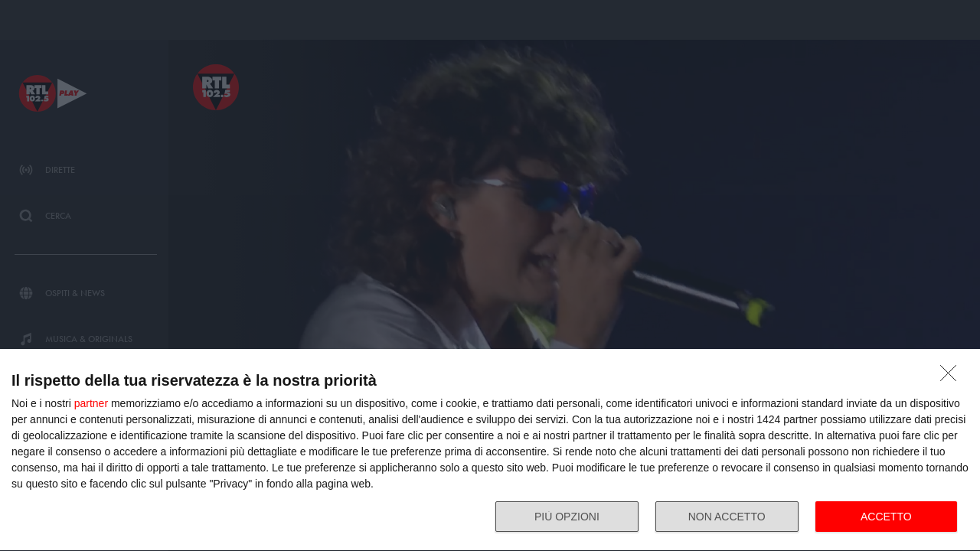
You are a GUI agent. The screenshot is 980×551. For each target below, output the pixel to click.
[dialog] (490, 450)
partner (91, 403)
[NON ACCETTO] (952, 377)
